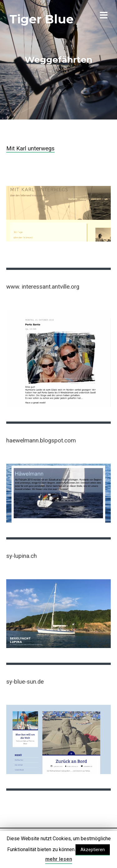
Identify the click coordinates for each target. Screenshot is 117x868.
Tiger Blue (41, 19)
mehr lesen (59, 859)
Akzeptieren (93, 850)
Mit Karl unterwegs (30, 149)
